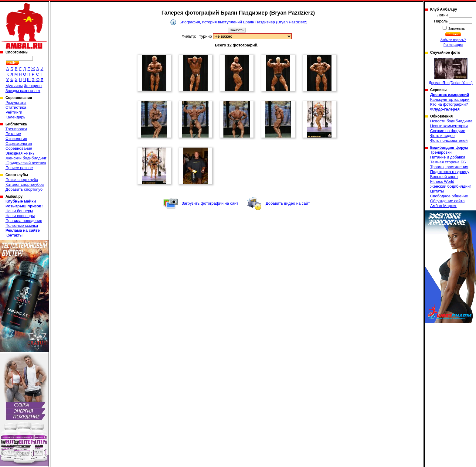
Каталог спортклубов (25, 184)
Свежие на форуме (448, 131)
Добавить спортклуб (24, 189)
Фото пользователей (449, 140)
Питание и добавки (448, 157)
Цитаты (437, 191)
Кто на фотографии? (449, 104)
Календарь (15, 117)
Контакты (14, 235)
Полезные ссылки (22, 225)
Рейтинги (14, 112)
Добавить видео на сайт (288, 203)
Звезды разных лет (23, 91)
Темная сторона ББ (448, 162)
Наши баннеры (19, 211)
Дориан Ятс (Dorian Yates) (451, 72)
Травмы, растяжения (449, 167)
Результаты (16, 102)
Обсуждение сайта (447, 201)
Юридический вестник (26, 163)
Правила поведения (24, 221)
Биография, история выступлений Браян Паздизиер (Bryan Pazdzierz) (243, 22)
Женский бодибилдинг (26, 158)
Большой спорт (444, 177)
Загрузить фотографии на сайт (210, 203)
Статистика (16, 107)
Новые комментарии (449, 126)
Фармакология (19, 143)
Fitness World (442, 181)
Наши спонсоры (20, 216)
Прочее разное (19, 168)
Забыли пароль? (453, 40)
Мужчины (14, 86)
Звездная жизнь (20, 153)
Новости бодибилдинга (451, 121)
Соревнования (19, 148)
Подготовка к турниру (450, 172)
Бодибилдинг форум (449, 148)
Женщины (33, 86)
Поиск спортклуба (22, 180)
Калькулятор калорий (450, 99)
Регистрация (453, 45)
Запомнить (456, 29)
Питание (13, 134)
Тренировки (16, 129)
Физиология (16, 139)
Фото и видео (442, 136)
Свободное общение (449, 196)
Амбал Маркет (443, 206)
